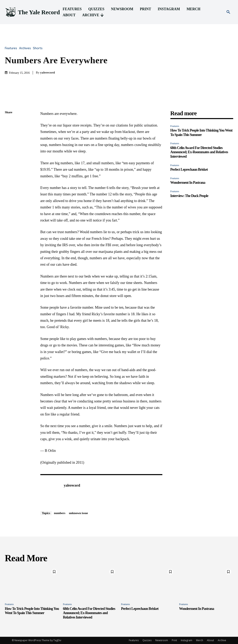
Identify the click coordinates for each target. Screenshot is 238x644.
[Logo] (32, 12)
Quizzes (147, 640)
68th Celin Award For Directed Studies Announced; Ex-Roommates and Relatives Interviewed (199, 152)
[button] (228, 12)
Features (12, 48)
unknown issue (79, 513)
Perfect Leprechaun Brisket (189, 169)
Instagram (187, 640)
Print (174, 640)
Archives (26, 48)
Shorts (39, 48)
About (210, 640)
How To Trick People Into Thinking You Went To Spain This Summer (32, 611)
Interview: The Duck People (189, 196)
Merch (200, 640)
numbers (60, 513)
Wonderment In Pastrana (188, 183)
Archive (222, 640)
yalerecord (48, 73)
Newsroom (162, 640)
